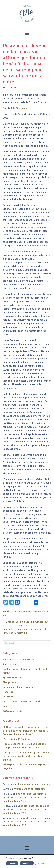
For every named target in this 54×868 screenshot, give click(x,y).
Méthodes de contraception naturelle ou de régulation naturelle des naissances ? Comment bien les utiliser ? (26, 731)
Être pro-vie (10, 682)
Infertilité (8, 697)
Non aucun (27, 863)
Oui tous (12, 863)
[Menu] (27, 33)
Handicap (8, 692)
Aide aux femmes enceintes (19, 659)
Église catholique (13, 677)
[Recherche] (27, 643)
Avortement (24, 611)
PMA (5, 706)
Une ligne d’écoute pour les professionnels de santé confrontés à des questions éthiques (27, 756)
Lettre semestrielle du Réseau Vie (22, 701)
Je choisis (42, 863)
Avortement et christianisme (34, 784)
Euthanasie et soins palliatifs (19, 687)
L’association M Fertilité (16, 739)
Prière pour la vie (13, 711)
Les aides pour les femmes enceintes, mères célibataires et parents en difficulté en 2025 (26, 797)
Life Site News (19, 108)
